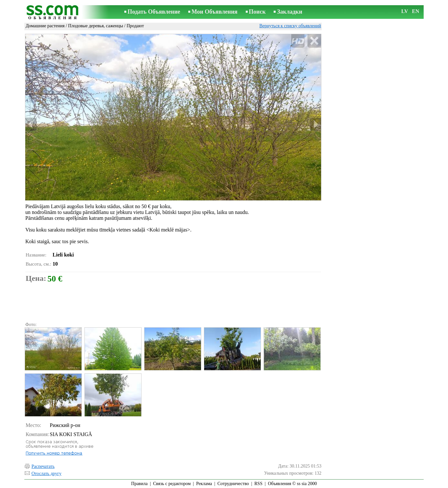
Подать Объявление (154, 12)
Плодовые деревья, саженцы (96, 26)
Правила (139, 484)
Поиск (257, 12)
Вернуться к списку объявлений (290, 26)
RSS (259, 484)
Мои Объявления (214, 12)
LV (405, 11)
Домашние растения (45, 26)
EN (416, 11)
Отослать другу (46, 474)
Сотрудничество (233, 484)
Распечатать (43, 466)
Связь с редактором (172, 484)
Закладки (290, 12)
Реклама (204, 484)
